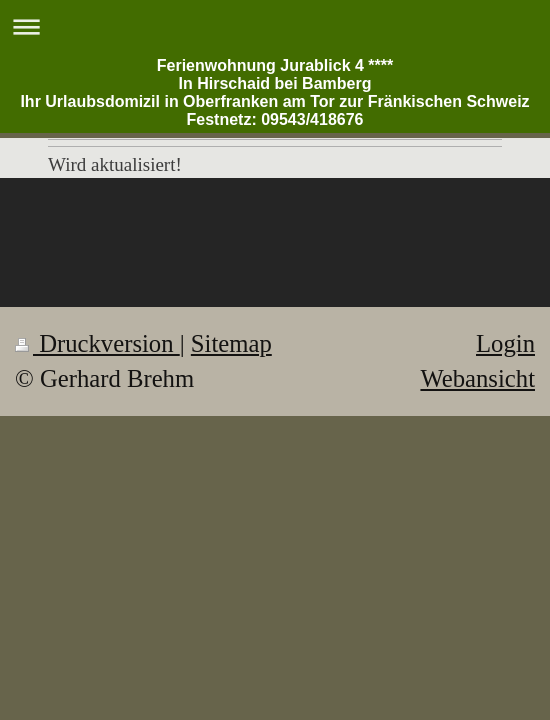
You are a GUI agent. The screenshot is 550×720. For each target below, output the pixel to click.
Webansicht (477, 378)
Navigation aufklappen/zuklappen (275, 26)
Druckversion (97, 343)
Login (505, 343)
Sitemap (231, 343)
